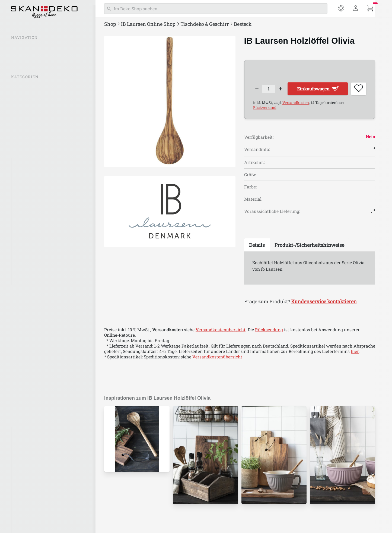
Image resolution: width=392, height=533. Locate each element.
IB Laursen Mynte (30, 119)
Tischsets (24, 250)
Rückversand (265, 109)
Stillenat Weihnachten (34, 410)
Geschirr (23, 163)
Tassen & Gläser (31, 174)
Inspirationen (26, 109)
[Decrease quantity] (257, 90)
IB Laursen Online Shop (148, 24)
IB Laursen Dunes (32, 507)
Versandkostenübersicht (221, 332)
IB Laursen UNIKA (33, 486)
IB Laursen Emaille (34, 454)
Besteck (23, 228)
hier (355, 353)
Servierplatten (29, 239)
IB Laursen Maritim (34, 465)
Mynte (21, 196)
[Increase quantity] (284, 90)
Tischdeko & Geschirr (205, 24)
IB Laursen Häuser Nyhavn (42, 475)
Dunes (21, 207)
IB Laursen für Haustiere (40, 518)
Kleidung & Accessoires (36, 377)
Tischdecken (27, 260)
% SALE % (21, 87)
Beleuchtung (25, 141)
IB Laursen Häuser (31, 130)
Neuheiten (22, 98)
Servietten (25, 271)
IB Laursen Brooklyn (35, 443)
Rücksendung (269, 332)
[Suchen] (216, 9)
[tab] (257, 247)
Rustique (24, 217)
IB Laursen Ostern (30, 399)
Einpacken (23, 345)
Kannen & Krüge (31, 185)
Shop (110, 24)
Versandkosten (296, 104)
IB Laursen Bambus (34, 432)
